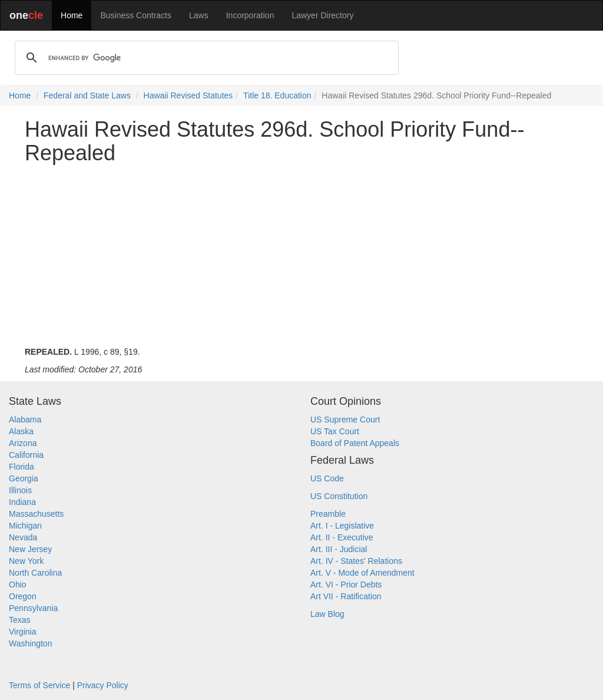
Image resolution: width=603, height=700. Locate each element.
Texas (20, 620)
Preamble (328, 514)
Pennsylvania (33, 608)
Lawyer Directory (322, 15)
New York (26, 561)
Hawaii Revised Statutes (188, 95)
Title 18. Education (277, 95)
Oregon (23, 596)
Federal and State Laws (87, 95)
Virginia (22, 632)
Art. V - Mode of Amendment (362, 573)
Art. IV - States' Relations (356, 561)
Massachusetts (36, 514)
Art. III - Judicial (339, 549)
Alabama (25, 420)
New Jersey (30, 549)
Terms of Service (39, 685)
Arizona (23, 443)
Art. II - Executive (342, 537)
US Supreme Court (345, 420)
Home (72, 15)
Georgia (24, 478)
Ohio (18, 585)
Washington (30, 643)
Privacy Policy (103, 685)
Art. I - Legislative (342, 526)
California (26, 455)
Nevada (23, 537)
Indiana (22, 502)
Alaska (21, 431)
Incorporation (250, 15)
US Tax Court (335, 431)
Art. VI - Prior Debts (346, 585)
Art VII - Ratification (346, 596)
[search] (205, 58)
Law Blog (327, 614)
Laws (199, 15)
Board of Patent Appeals (355, 443)
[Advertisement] (301, 255)
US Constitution (339, 496)
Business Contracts (136, 15)
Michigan (25, 526)
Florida (21, 467)
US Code (327, 478)
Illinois (20, 490)
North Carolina (35, 573)
